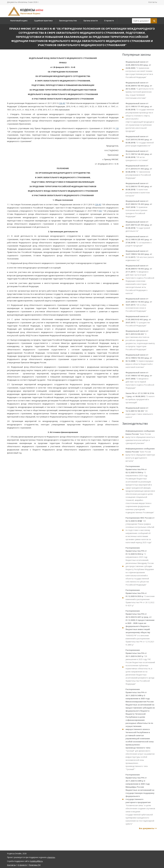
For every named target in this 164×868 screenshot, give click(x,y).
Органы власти (91, 21)
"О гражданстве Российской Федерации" (138, 321)
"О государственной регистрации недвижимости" (140, 141)
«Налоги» (51, 857)
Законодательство (68, 21)
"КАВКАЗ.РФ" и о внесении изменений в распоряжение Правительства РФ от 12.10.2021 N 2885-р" (140, 628)
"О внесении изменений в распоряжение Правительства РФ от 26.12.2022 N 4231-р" (140, 598)
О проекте (109, 21)
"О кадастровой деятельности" (139, 226)
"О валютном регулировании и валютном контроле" (139, 189)
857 (101, 211)
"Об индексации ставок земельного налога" (139, 412)
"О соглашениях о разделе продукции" (139, 241)
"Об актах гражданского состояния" (139, 156)
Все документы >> (148, 828)
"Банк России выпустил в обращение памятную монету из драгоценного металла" (140, 455)
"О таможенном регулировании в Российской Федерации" (139, 172)
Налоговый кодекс (19, 21)
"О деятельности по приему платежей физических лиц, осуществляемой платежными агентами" (140, 90)
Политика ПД (35, 865)
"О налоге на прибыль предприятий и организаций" (140, 398)
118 (117, 128)
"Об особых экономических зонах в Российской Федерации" (139, 305)
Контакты (153, 2)
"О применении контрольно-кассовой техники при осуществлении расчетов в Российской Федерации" (139, 70)
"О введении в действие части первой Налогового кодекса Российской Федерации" (140, 380)
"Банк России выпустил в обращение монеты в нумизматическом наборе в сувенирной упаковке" (140, 437)
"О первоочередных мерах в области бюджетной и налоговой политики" (139, 361)
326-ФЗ (62, 103)
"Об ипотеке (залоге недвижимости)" (140, 256)
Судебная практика (43, 21)
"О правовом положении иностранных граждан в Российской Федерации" (139, 209)
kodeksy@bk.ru (36, 861)
